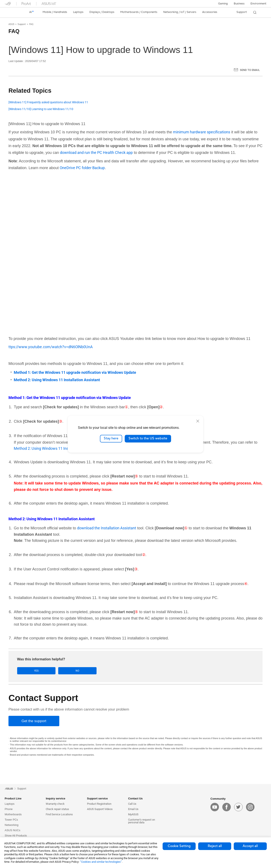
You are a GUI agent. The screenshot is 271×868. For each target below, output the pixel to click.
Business (239, 4)
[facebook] (227, 807)
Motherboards (13, 814)
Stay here (111, 439)
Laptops (10, 804)
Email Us (133, 809)
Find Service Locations (59, 814)
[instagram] (250, 807)
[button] (223, 4)
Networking (12, 825)
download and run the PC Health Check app (96, 152)
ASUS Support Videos (100, 809)
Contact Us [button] (135, 798)
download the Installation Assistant (107, 528)
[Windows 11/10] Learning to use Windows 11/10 (41, 109)
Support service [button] (97, 798)
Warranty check (55, 804)
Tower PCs (11, 820)
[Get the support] (34, 721)
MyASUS (133, 814)
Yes (30, 671)
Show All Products (16, 836)
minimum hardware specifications (202, 132)
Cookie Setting (179, 846)
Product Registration (99, 804)
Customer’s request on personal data (142, 821)
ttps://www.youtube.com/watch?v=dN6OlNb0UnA (51, 347)
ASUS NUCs (12, 830)
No (59, 671)
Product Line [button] (13, 798)
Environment (258, 4)
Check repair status (57, 809)
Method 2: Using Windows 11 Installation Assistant (56, 448)
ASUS (11, 24)
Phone (9, 809)
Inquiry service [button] (55, 798)
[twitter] (238, 807)
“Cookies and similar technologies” (101, 862)
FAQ (31, 24)
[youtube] (215, 807)
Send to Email (250, 70)
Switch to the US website (148, 439)
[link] (12, 12)
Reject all (215, 846)
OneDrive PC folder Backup (82, 168)
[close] (198, 421)
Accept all (250, 846)
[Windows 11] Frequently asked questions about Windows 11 (48, 102)
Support (22, 24)
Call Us (132, 804)
